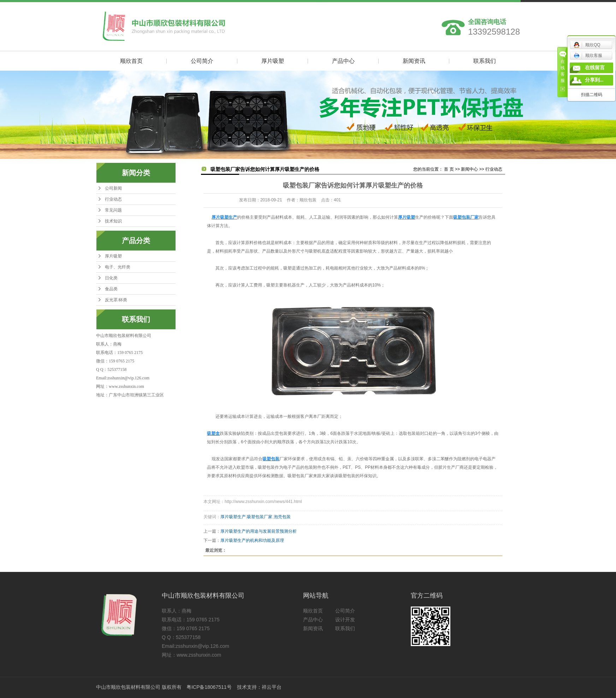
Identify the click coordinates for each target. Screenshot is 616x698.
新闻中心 (469, 169)
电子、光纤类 (118, 267)
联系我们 (485, 61)
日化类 (111, 278)
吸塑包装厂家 (260, 517)
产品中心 (343, 61)
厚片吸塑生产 (233, 517)
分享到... (594, 80)
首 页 (449, 169)
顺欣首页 (131, 61)
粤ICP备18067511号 (209, 687)
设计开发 (345, 620)
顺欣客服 (588, 55)
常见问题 (113, 210)
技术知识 (113, 221)
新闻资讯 (414, 61)
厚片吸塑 (273, 61)
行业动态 (113, 199)
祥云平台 (272, 687)
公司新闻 (113, 188)
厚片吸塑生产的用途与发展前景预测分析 (259, 531)
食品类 (111, 289)
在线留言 (595, 68)
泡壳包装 (282, 517)
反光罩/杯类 (116, 300)
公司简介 (202, 61)
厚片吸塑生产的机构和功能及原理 (252, 540)
